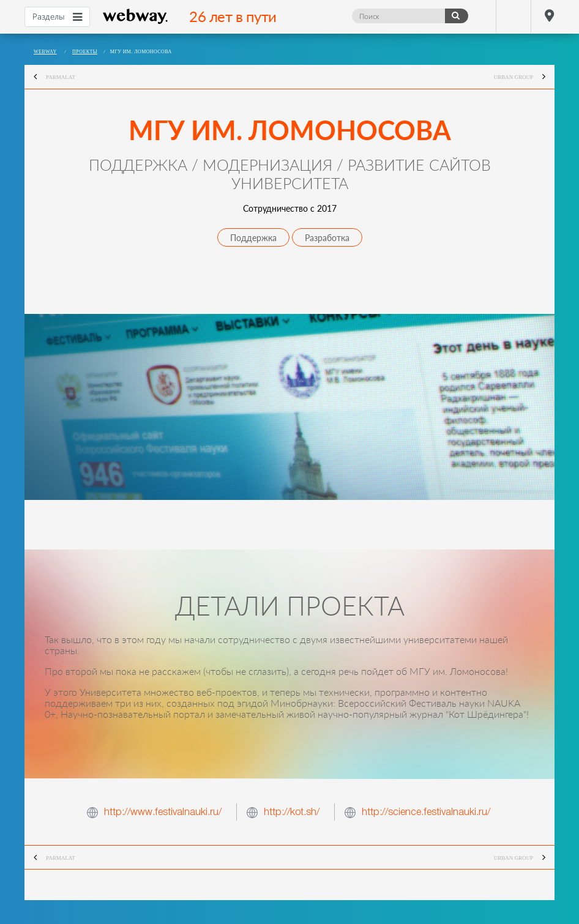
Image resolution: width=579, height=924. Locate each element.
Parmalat (50, 77)
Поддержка (253, 238)
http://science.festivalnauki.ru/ (426, 812)
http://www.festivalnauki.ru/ (163, 812)
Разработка (327, 238)
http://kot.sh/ (292, 812)
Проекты (85, 52)
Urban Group (524, 77)
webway (136, 17)
